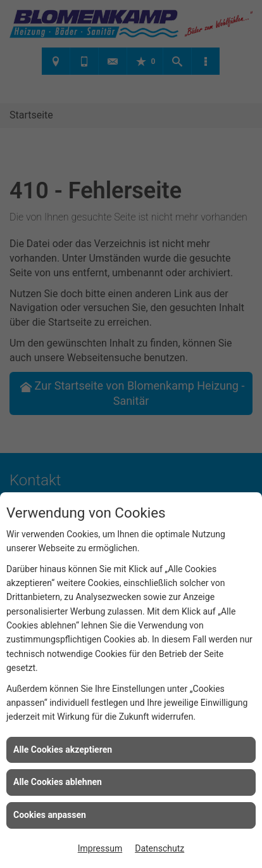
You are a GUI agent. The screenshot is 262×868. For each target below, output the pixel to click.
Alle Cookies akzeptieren (63, 750)
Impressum (100, 848)
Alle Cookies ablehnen (58, 782)
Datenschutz (159, 848)
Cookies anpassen (50, 815)
